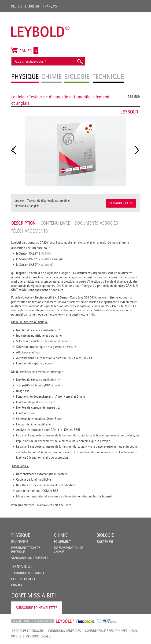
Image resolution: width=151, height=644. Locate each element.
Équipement (20, 542)
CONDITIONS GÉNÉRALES (64, 631)
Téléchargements (29, 231)
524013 (46, 259)
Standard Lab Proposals (30, 558)
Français (50, 6)
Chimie (61, 535)
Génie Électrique (23, 579)
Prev (15, 150)
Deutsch (17, 6)
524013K (47, 265)
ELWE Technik (107, 621)
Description (24, 223)
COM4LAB (18, 585)
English (33, 6)
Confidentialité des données (106, 631)
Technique (22, 566)
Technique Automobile (28, 573)
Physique (21, 535)
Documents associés (96, 223)
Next (138, 150)
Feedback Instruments (86, 621)
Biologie (105, 535)
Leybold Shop (65, 621)
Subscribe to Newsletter (37, 608)
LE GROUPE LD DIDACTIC (28, 631)
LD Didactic (32, 621)
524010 (46, 253)
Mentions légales (39, 636)
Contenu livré (55, 223)
